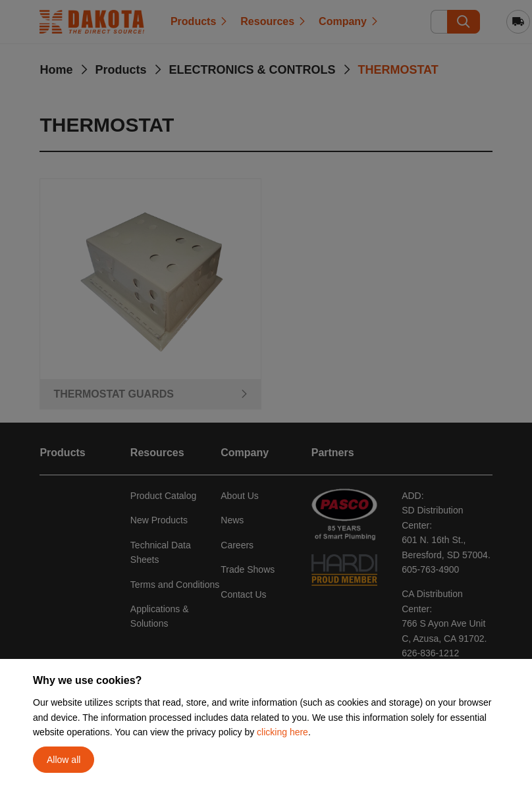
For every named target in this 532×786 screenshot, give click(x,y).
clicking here (282, 732)
